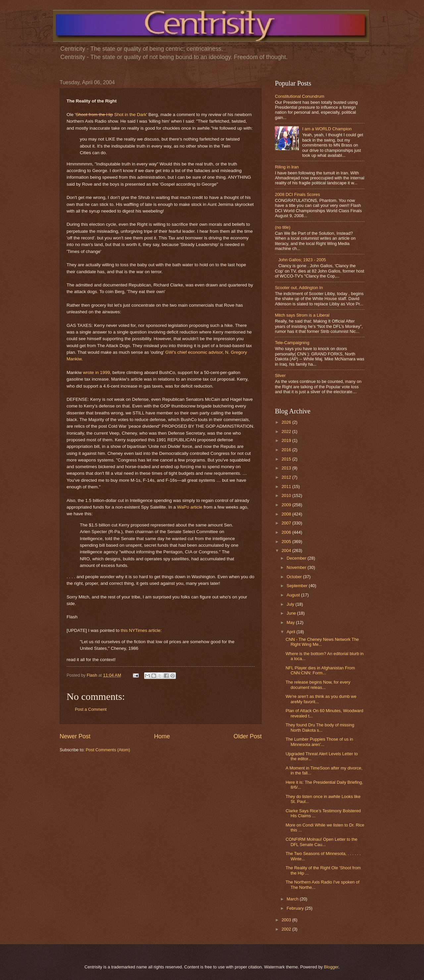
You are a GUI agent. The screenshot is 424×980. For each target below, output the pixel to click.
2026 (287, 422)
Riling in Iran (287, 167)
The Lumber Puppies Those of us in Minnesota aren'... (319, 742)
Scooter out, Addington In (299, 288)
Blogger (331, 967)
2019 (287, 440)
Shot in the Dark (111, 115)
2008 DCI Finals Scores (297, 194)
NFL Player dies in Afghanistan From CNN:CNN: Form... (320, 670)
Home (162, 736)
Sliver (280, 375)
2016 (287, 450)
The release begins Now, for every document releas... (318, 685)
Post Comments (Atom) (108, 750)
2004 (287, 551)
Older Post (248, 736)
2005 (287, 542)
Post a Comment (91, 709)
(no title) (283, 227)
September (298, 586)
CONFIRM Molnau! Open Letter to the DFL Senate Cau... (321, 842)
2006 (287, 532)
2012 (287, 477)
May (291, 622)
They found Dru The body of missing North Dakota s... (320, 727)
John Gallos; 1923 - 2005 (302, 260)
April (291, 632)
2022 (287, 431)
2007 (287, 523)
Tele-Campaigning (292, 343)
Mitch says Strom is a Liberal (302, 315)
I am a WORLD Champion (327, 129)
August (294, 595)
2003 (287, 920)
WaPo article (190, 507)
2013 (287, 468)
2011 (287, 487)
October (295, 577)
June (292, 613)
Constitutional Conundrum (300, 96)
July (291, 604)
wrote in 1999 (97, 372)
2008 (287, 514)
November (297, 567)
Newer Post (75, 736)
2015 (287, 459)
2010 (287, 495)
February (296, 908)
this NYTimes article (141, 630)
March (293, 899)
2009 (287, 505)
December (297, 558)
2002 (287, 929)
